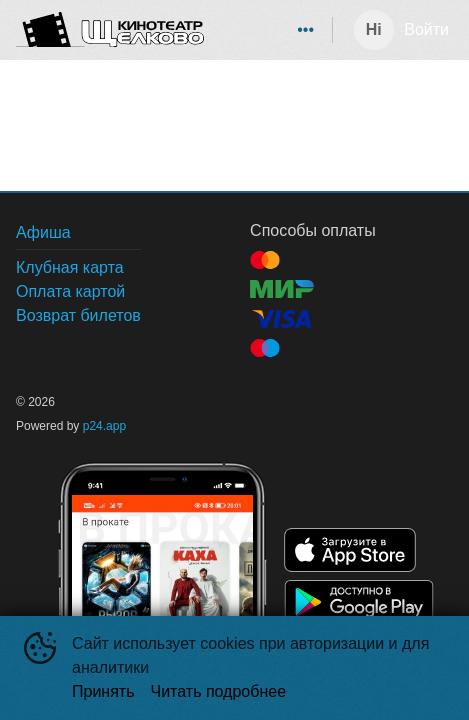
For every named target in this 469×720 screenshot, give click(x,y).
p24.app (104, 426)
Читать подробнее (219, 691)
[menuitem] (306, 30)
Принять (103, 691)
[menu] (272, 30)
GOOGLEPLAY (359, 602)
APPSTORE (350, 550)
